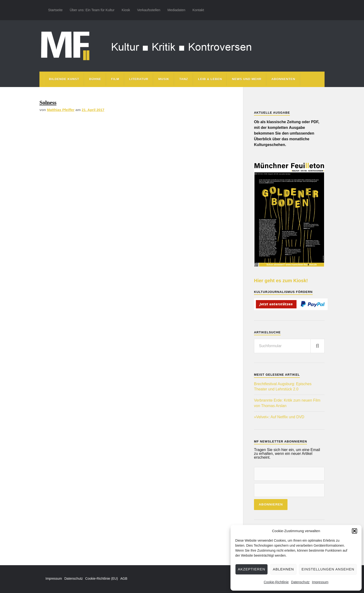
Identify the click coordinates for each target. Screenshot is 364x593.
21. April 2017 (94, 111)
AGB (124, 578)
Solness (49, 103)
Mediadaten (176, 10)
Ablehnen (283, 569)
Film (115, 79)
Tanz (184, 79)
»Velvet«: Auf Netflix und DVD (279, 417)
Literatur (139, 79)
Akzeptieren (251, 569)
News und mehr (247, 79)
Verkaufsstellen (149, 10)
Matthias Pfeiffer (61, 111)
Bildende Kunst (64, 79)
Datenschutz (300, 582)
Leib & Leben (210, 79)
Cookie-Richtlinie (276, 582)
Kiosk (126, 10)
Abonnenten (283, 79)
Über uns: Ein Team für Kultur (92, 10)
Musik (164, 79)
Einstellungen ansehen (328, 569)
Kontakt (198, 10)
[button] (354, 531)
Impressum (320, 582)
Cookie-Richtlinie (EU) (102, 578)
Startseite (55, 10)
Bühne (95, 79)
